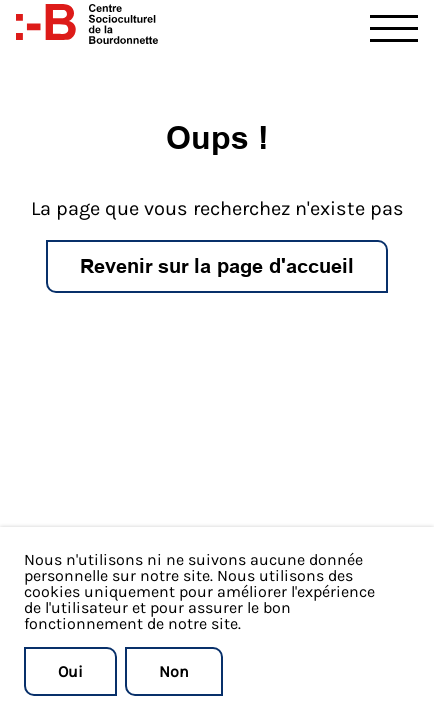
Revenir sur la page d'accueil (217, 266)
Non (174, 671)
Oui (70, 671)
